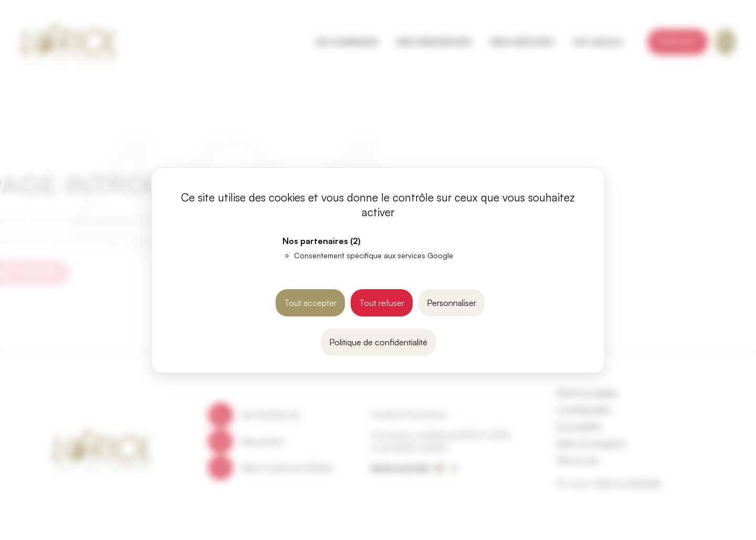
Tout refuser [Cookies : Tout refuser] (382, 303)
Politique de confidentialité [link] (378, 342)
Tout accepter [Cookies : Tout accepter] (310, 303)
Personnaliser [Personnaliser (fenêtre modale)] (451, 303)
